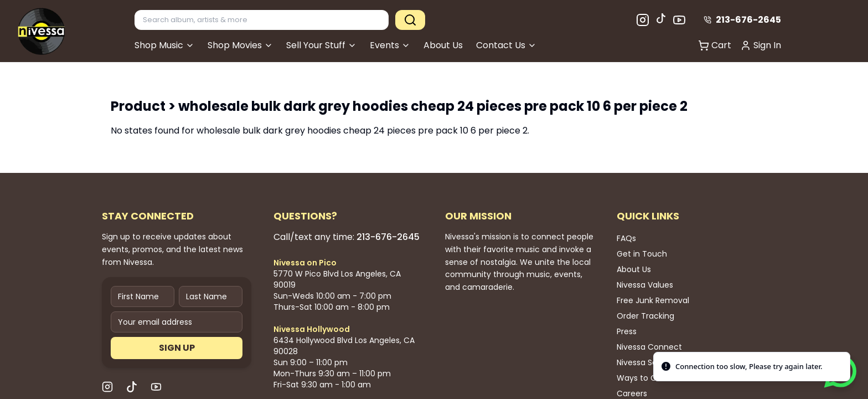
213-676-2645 (742, 20)
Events (390, 45)
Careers (632, 393)
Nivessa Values (645, 285)
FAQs (626, 238)
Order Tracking (645, 316)
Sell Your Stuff (321, 45)
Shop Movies (240, 45)
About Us (443, 45)
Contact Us (506, 45)
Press (627, 331)
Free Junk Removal (653, 300)
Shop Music (164, 45)
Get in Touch (642, 254)
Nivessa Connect (649, 347)
